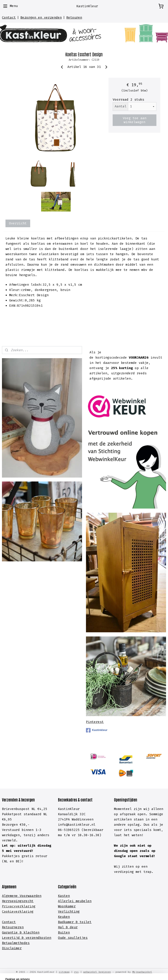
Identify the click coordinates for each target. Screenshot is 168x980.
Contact (9, 17)
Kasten (64, 896)
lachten (32, 932)
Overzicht (18, 224)
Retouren (74, 17)
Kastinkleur (97, 730)
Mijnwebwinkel (142, 972)
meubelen (83, 901)
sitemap (64, 972)
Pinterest (95, 722)
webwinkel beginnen (97, 972)
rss (76, 972)
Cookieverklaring (18, 911)
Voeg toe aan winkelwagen (135, 120)
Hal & (64, 927)
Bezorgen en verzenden (41, 17)
